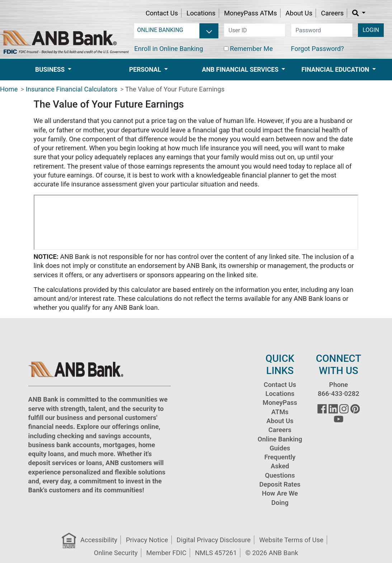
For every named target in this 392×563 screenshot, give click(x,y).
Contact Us (162, 13)
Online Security (116, 553)
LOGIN (371, 30)
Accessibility (99, 540)
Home (9, 89)
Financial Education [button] (336, 70)
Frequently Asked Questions (280, 466)
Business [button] (51, 70)
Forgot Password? (317, 49)
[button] (359, 13)
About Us (299, 13)
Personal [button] (146, 70)
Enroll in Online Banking (169, 49)
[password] (322, 30)
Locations (201, 13)
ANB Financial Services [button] (241, 70)
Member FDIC (166, 553)
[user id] (255, 30)
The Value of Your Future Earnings (175, 89)
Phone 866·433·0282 (339, 389)
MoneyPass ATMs (251, 13)
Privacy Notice (147, 540)
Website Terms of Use (291, 540)
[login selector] (176, 30)
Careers (332, 13)
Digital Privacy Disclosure (213, 540)
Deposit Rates (280, 484)
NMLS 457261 (216, 553)
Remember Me (251, 49)
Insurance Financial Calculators (72, 89)
